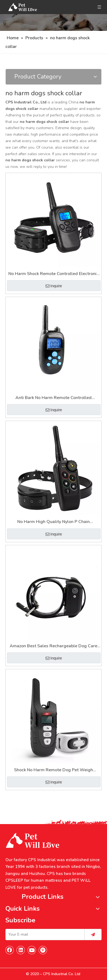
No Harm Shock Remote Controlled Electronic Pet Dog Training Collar (54, 274)
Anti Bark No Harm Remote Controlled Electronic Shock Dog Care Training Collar (54, 398)
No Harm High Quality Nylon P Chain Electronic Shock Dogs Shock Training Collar (54, 522)
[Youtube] (32, 950)
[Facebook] (10, 950)
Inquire (54, 286)
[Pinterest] (43, 950)
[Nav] (54, 22)
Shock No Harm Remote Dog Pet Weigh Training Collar (54, 770)
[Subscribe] (93, 935)
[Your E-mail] (44, 935)
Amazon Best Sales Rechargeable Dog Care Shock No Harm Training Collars (54, 646)
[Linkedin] (21, 950)
